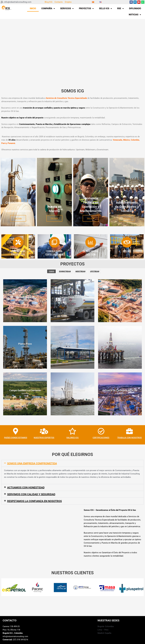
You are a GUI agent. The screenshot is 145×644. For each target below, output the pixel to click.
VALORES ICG (72, 438)
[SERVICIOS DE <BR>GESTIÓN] (91, 242)
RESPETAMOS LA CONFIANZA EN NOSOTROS (34, 501)
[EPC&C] (127, 242)
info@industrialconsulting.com (16, 636)
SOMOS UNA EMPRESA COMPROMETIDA (32, 463)
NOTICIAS (135, 15)
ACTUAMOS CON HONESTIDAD (26, 487)
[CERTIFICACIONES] (101, 431)
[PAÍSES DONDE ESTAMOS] (16, 431)
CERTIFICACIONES (101, 438)
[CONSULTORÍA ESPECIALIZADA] (54, 242)
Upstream (95, 271)
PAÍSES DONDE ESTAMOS (16, 438)
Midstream (80, 271)
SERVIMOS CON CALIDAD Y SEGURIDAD (31, 494)
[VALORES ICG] (72, 431)
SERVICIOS (67, 9)
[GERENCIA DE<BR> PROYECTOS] (18, 242)
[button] (72, 463)
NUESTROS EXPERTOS (44, 438)
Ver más (18, 218)
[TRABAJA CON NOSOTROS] (129, 431)
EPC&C (127, 251)
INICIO (33, 8)
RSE (120, 9)
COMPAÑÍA (48, 9)
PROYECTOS (86, 9)
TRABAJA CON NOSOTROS (129, 438)
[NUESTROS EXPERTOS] (44, 431)
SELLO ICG (105, 9)
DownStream (65, 271)
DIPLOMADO (135, 8)
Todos (51, 271)
